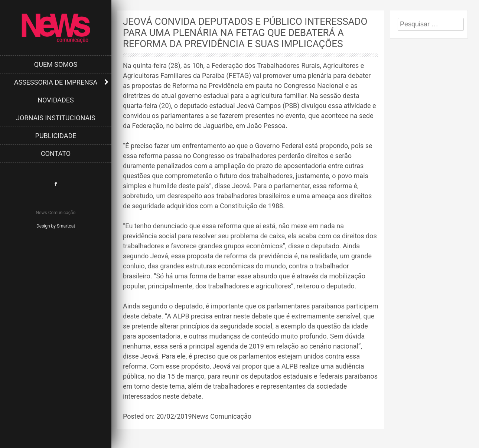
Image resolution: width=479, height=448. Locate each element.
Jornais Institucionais (56, 118)
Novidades (56, 100)
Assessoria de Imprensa (56, 82)
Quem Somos (56, 64)
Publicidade (56, 136)
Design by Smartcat (56, 226)
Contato (56, 153)
